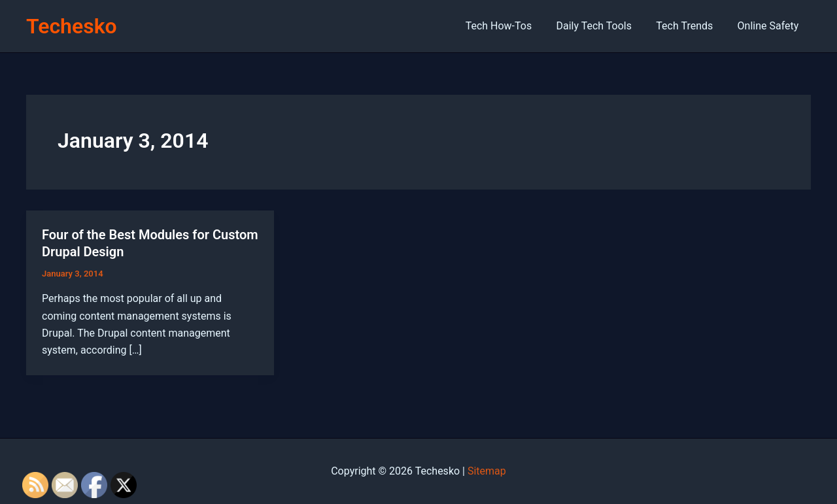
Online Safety (770, 26)
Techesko (72, 26)
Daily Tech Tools (603, 26)
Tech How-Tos (511, 26)
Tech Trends (690, 26)
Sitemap (487, 471)
